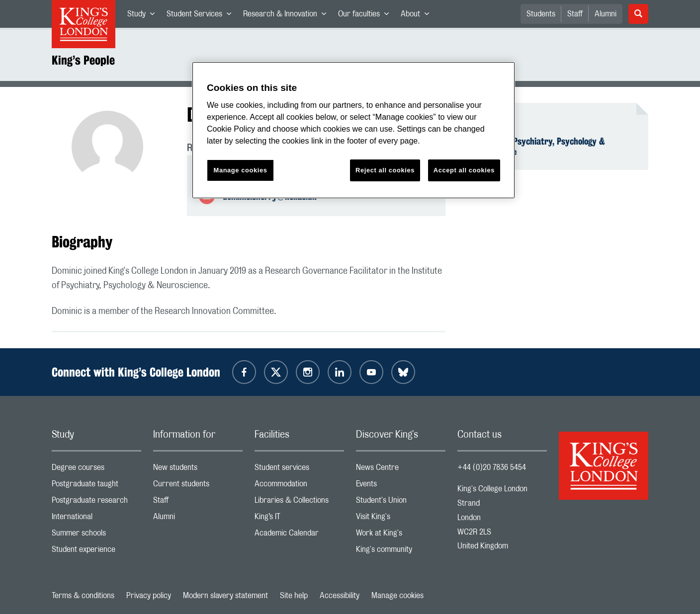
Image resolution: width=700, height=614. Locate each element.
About (418, 16)
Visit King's (401, 519)
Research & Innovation (288, 16)
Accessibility (340, 596)
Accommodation (299, 486)
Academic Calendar (299, 535)
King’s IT (299, 519)
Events (401, 486)
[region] (353, 130)
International (96, 519)
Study (144, 16)
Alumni (606, 14)
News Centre (401, 470)
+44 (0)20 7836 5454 (492, 467)
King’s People (83, 60)
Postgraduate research (96, 502)
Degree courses (96, 470)
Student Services (202, 16)
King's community (401, 552)
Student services (299, 470)
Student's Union (401, 502)
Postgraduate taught (96, 486)
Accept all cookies (464, 170)
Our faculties (366, 16)
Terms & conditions (83, 596)
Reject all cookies (385, 170)
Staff (575, 14)
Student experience (96, 552)
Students (541, 14)
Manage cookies (397, 596)
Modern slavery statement (225, 596)
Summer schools (96, 535)
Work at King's (401, 535)
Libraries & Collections (299, 502)
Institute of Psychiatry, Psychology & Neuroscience (537, 147)
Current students (198, 486)
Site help (294, 596)
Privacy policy (149, 596)
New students (198, 470)
